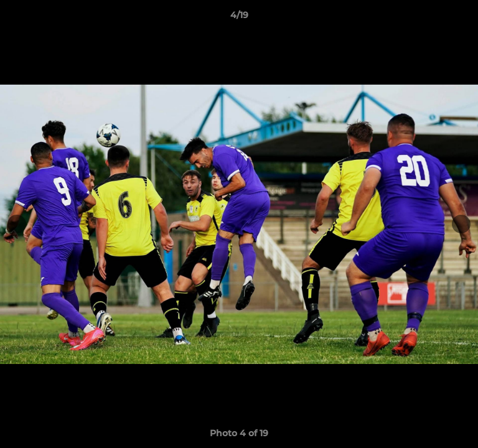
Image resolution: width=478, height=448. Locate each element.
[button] (463, 18)
